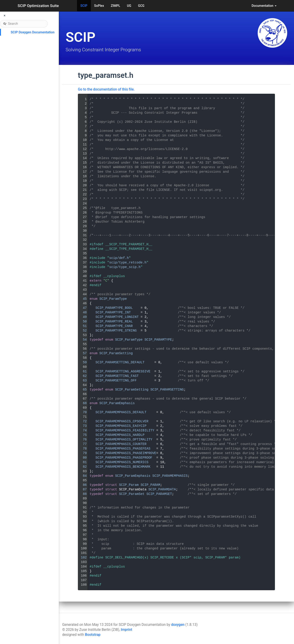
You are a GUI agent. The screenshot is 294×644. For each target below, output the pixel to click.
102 (82, 558)
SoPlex (99, 6)
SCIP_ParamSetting (116, 353)
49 (82, 317)
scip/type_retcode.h (128, 263)
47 (82, 308)
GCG (141, 6)
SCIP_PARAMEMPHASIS (170, 476)
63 (82, 381)
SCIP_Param (129, 485)
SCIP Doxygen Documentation (33, 32)
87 (82, 489)
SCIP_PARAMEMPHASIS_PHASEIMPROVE (126, 453)
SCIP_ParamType (113, 299)
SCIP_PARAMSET (159, 494)
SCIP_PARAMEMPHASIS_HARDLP (120, 435)
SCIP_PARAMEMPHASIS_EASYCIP (121, 426)
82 (82, 467)
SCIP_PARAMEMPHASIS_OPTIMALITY (124, 440)
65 (82, 390)
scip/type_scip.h (125, 267)
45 (82, 299)
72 (82, 421)
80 (82, 458)
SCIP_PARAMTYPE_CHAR (114, 326)
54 (82, 340)
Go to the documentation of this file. (106, 89)
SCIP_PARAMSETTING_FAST (117, 376)
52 (82, 331)
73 (82, 426)
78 (82, 449)
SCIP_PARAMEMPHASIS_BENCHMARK (123, 467)
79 (82, 453)
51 (82, 326)
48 (82, 312)
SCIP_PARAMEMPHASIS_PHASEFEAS (123, 449)
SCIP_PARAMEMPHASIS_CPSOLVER (122, 421)
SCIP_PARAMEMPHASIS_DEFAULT (121, 412)
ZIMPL (115, 6)
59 (82, 362)
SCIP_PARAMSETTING (167, 390)
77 (82, 444)
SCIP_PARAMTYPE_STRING (116, 331)
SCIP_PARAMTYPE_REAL (114, 322)
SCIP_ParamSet (132, 494)
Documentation (264, 6)
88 (82, 494)
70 (82, 412)
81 (82, 462)
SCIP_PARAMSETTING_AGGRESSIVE (123, 371)
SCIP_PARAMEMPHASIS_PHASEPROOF (124, 458)
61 (82, 371)
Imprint (126, 630)
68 (82, 403)
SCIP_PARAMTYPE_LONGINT (117, 317)
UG (129, 6)
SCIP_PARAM (150, 485)
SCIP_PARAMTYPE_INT (113, 312)
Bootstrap (93, 635)
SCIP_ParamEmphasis (117, 403)
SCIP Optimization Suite (38, 6)
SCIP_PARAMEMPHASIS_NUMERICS (122, 462)
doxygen (178, 625)
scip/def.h (119, 258)
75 (82, 435)
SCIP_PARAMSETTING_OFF (116, 381)
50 (82, 322)
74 (82, 430)
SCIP (84, 6)
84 (82, 476)
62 (82, 376)
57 (82, 353)
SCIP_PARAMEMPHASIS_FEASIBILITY (125, 430)
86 (82, 485)
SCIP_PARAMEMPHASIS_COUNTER (121, 444)
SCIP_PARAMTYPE (158, 340)
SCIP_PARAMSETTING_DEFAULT (120, 362)
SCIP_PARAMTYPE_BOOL (114, 308)
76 (82, 440)
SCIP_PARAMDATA (162, 489)
